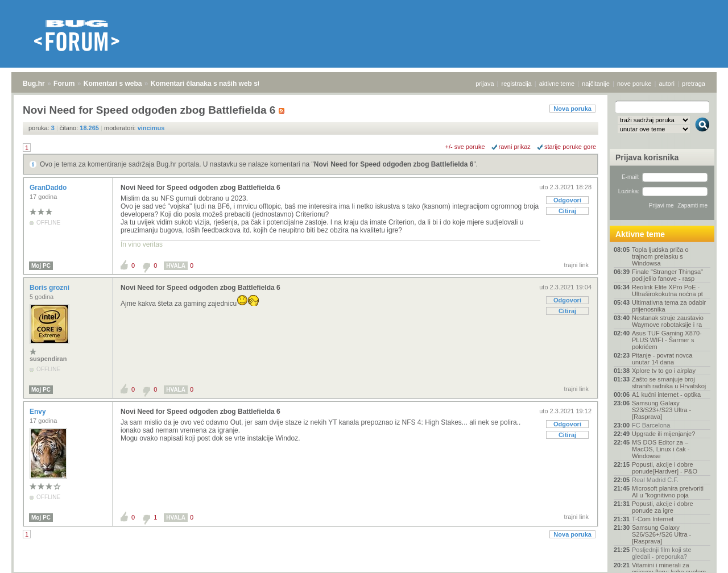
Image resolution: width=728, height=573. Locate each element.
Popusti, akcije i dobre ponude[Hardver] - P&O (665, 468)
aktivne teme (557, 84)
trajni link (576, 265)
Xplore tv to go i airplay (664, 371)
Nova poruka (572, 109)
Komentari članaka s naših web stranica (215, 84)
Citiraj (567, 211)
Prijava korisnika (647, 157)
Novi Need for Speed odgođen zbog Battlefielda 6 (394, 164)
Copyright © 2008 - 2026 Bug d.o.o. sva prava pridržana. (364, 570)
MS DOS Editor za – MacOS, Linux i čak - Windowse (661, 449)
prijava (485, 84)
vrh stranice (697, 557)
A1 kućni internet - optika (666, 395)
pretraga (694, 84)
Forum (64, 84)
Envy (39, 412)
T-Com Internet (653, 519)
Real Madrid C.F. (655, 480)
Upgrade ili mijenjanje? (663, 434)
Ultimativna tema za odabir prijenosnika (669, 306)
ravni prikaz (515, 147)
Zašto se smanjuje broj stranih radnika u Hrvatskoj (669, 383)
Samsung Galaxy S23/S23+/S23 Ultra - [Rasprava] (661, 410)
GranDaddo (49, 188)
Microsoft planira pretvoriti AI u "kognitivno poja (668, 492)
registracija (517, 84)
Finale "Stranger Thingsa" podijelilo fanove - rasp (667, 275)
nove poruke (634, 84)
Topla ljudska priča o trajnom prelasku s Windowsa (660, 256)
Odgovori (567, 200)
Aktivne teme (640, 234)
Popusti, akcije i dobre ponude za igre (663, 507)
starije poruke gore (570, 147)
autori (667, 84)
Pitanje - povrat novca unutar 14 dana (662, 359)
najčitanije (596, 84)
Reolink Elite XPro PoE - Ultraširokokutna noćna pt (667, 290)
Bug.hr (34, 84)
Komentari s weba (113, 84)
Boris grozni (50, 288)
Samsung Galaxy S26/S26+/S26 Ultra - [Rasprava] (661, 534)
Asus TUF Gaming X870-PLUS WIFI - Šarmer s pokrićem (667, 340)
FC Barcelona (651, 425)
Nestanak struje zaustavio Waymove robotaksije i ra (668, 321)
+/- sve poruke (465, 147)
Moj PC (41, 266)
